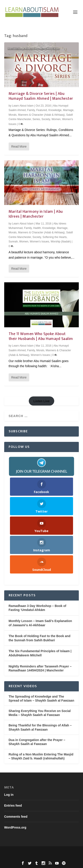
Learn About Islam (23, 106)
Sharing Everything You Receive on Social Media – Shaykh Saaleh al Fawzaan (40, 713)
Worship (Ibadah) (61, 242)
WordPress (41, 857)
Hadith (37, 228)
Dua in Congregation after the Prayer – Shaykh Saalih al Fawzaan (37, 742)
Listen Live (41, 401)
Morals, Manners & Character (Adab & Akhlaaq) (37, 115)
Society (46, 119)
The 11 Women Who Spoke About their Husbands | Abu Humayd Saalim (41, 336)
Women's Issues (40, 242)
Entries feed (13, 806)
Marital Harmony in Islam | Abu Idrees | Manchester (36, 214)
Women (56, 119)
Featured (42, 110)
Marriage (68, 110)
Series (36, 119)
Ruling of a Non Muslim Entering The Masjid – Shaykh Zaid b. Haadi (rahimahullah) (41, 756)
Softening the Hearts (55, 237)
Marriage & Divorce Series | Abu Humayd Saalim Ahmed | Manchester (41, 96)
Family (31, 110)
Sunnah (13, 242)
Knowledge (55, 110)
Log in (9, 795)
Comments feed (16, 817)
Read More (19, 146)
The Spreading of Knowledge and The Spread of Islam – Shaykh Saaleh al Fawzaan (41, 698)
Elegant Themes (41, 852)
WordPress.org (15, 827)
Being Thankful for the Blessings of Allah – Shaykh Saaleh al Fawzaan (40, 727)
